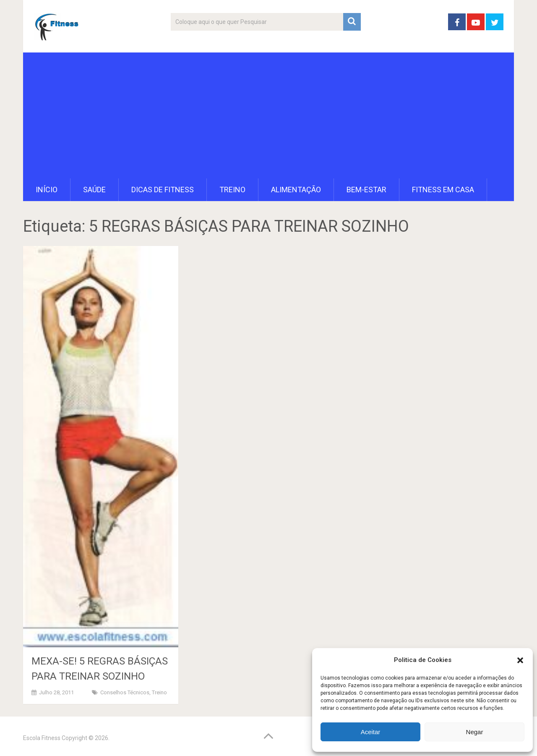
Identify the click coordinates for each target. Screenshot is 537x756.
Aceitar (371, 732)
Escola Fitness (42, 738)
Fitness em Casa (443, 190)
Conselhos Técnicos (125, 692)
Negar (475, 732)
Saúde (94, 190)
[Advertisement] (268, 115)
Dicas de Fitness (163, 190)
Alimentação (296, 190)
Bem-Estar (366, 190)
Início (47, 190)
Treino (232, 190)
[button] (520, 660)
